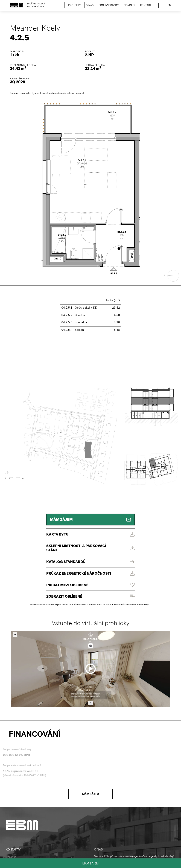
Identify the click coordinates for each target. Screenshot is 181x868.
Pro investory (109, 5)
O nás (90, 5)
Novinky (129, 5)
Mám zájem (91, 864)
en (169, 5)
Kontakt (146, 5)
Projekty (74, 5)
